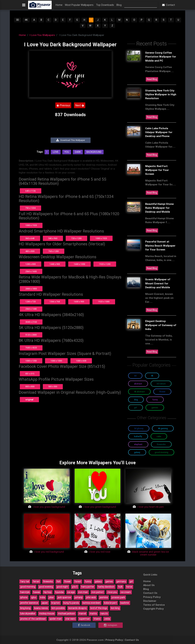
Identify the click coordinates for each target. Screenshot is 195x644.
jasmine (104, 597)
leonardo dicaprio (78, 608)
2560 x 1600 (31, 271)
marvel (82, 613)
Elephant (138, 444)
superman (84, 619)
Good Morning (161, 452)
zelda (107, 619)
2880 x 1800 (31, 289)
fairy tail (25, 581)
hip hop (48, 592)
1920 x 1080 (104, 302)
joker (51, 597)
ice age (71, 592)
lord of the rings (99, 608)
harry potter (88, 587)
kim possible (58, 608)
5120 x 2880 (31, 335)
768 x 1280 (54, 251)
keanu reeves (41, 608)
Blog (119, 6)
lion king (115, 608)
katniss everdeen (91, 603)
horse (129, 587)
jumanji (79, 597)
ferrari (36, 581)
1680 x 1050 (79, 264)
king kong (25, 608)
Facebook (84, 625)
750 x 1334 (30, 208)
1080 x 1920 (31, 225)
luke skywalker (28, 613)
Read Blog (152, 79)
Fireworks (161, 444)
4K (26, 20)
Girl (136, 408)
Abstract (138, 384)
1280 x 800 (31, 264)
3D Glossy (139, 428)
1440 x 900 (55, 264)
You (67, 152)
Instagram (111, 625)
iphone (24, 597)
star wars (70, 619)
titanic (97, 619)
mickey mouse (47, 613)
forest (78, 581)
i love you (112, 592)
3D (18, 20)
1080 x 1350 (31, 361)
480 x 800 (30, 251)
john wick (91, 597)
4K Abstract (139, 392)
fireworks (48, 581)
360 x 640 (30, 238)
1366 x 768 (55, 302)
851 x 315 (30, 374)
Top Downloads (105, 6)
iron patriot (98, 592)
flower (67, 581)
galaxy (98, 581)
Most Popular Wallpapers (79, 6)
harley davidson (106, 587)
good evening (46, 587)
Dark (78, 152)
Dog (136, 400)
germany (121, 581)
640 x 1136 (31, 191)
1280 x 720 (31, 302)
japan (45, 603)
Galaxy (137, 452)
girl (131, 581)
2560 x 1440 (31, 309)
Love (56, 152)
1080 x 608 (81, 361)
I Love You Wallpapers (42, 35)
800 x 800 (30, 387)
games (109, 581)
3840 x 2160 (31, 322)
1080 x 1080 (56, 361)
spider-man (56, 619)
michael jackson (67, 613)
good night (62, 587)
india (42, 597)
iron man (83, 592)
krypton (56, 603)
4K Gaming (163, 428)
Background (94, 152)
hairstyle (25, 592)
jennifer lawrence (29, 603)
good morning (28, 587)
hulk (120, 587)
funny (88, 581)
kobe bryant (110, 603)
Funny (155, 400)
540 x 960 (53, 238)
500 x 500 (53, 387)
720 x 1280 (76, 238)
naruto (104, 613)
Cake (159, 436)
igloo (34, 597)
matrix (93, 613)
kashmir (125, 603)
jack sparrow (64, 597)
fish (58, 581)
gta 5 (75, 587)
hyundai (59, 592)
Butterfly (138, 436)
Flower (162, 392)
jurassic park (118, 597)
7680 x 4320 (31, 348)
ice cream (126, 592)
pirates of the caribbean (33, 619)
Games (155, 408)
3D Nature (161, 384)
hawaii (37, 592)
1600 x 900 (79, 302)
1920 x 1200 (105, 264)
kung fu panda (71, 603)
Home (59, 6)
